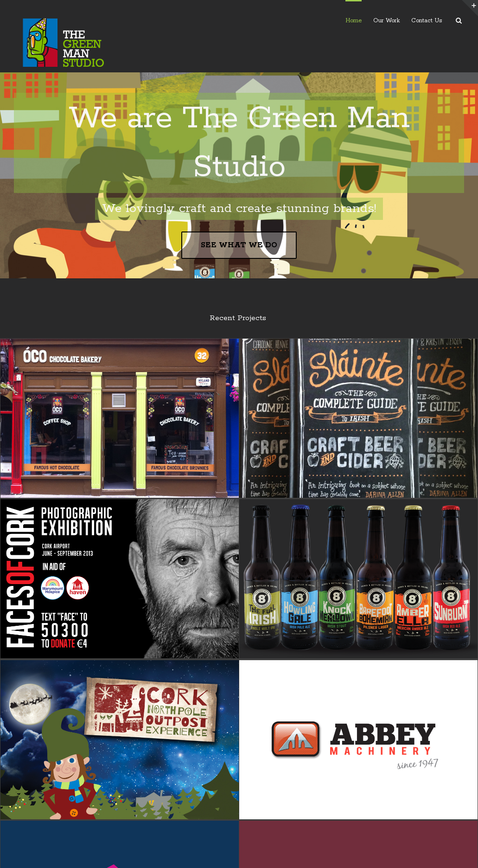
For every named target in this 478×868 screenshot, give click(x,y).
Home (354, 21)
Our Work (386, 21)
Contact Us (427, 21)
